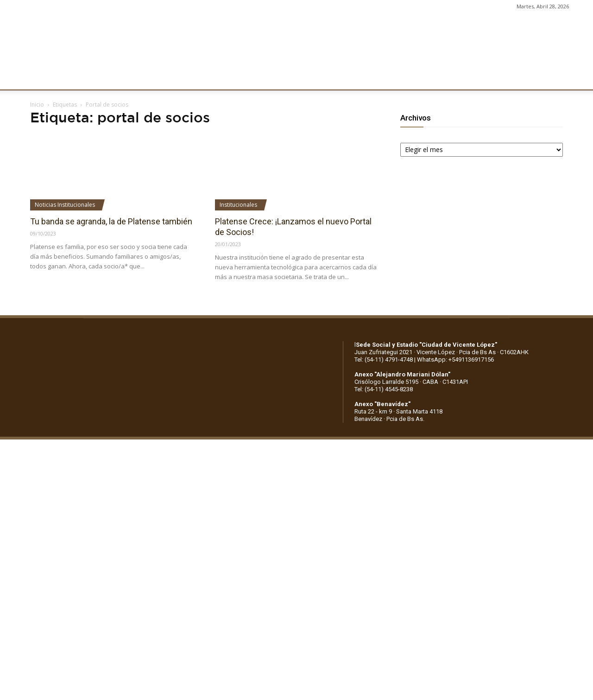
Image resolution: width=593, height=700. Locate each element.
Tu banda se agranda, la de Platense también (111, 221)
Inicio (37, 105)
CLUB (39, 77)
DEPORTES (189, 77)
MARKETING (239, 77)
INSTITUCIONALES (90, 77)
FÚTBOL (145, 77)
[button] (577, 78)
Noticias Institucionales (65, 205)
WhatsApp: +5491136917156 (455, 360)
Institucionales (238, 205)
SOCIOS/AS (331, 77)
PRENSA (285, 77)
